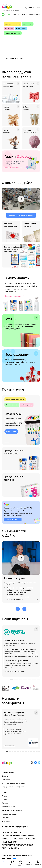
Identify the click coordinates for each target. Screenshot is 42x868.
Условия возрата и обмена (14, 783)
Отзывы (5, 818)
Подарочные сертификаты (14, 787)
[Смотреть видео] (21, 199)
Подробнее (11, 431)
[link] (21, 651)
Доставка (6, 780)
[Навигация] (4, 863)
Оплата (5, 776)
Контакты (6, 821)
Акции (8, 15)
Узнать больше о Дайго (15, 58)
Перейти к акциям (13, 168)
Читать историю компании (21, 215)
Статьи (24, 15)
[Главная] (10, 8)
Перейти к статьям (15, 296)
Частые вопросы (9, 814)
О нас (16, 15)
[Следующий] (24, 609)
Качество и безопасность (13, 810)
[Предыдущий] (18, 609)
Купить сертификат (12, 519)
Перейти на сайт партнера (14, 672)
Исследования (8, 807)
